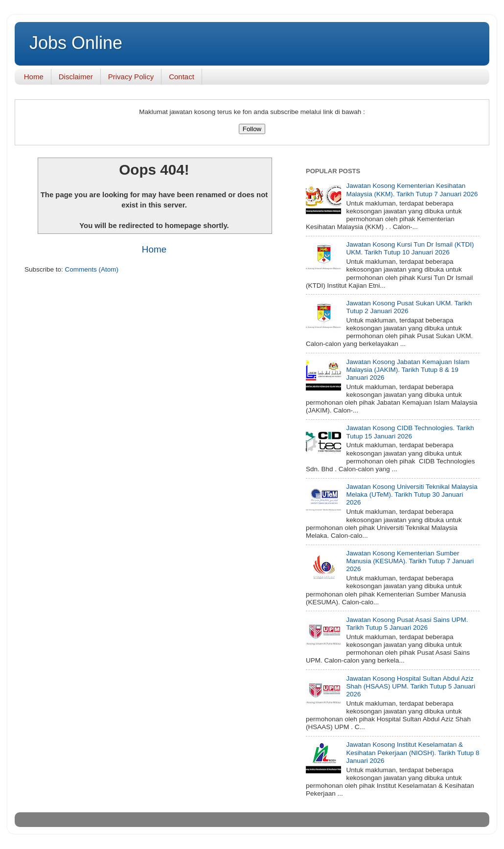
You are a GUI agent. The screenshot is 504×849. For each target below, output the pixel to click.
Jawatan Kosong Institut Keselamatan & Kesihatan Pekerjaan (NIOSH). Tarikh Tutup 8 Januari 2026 (412, 752)
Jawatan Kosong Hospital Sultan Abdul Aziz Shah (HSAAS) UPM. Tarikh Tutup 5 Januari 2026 (411, 686)
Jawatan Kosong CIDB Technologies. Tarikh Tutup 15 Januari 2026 (410, 432)
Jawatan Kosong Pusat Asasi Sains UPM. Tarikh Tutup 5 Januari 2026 (407, 624)
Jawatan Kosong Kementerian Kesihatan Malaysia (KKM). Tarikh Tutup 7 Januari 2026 (412, 190)
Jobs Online (76, 43)
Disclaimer (76, 77)
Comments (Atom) (92, 269)
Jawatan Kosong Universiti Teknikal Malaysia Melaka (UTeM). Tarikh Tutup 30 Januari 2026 (412, 494)
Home (34, 77)
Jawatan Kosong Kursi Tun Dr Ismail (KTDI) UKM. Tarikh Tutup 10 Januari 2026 (410, 248)
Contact (182, 77)
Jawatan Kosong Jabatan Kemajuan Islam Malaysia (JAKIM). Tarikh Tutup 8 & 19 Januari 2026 (408, 370)
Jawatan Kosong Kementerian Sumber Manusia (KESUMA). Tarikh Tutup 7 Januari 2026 (410, 561)
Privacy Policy (131, 77)
